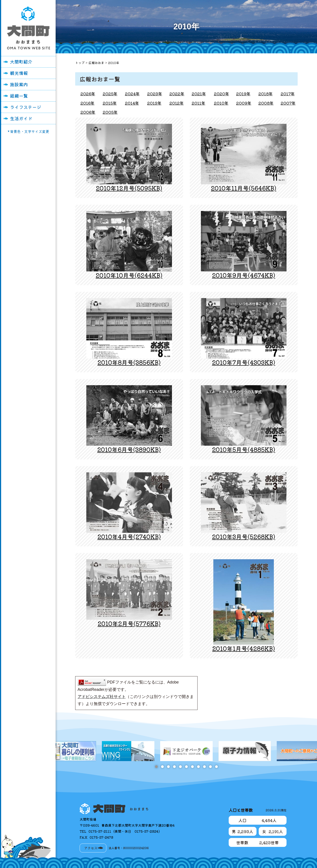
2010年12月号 (129, 188)
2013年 (154, 103)
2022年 (177, 94)
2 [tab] (162, 766)
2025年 (110, 94)
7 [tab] (192, 766)
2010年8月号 (129, 362)
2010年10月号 (129, 275)
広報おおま (96, 63)
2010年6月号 (129, 449)
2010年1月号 (244, 648)
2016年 (88, 103)
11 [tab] (216, 766)
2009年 (244, 103)
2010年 (114, 63)
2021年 (199, 94)
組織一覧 (19, 96)
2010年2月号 (129, 623)
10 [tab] (210, 766)
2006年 (88, 112)
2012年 (177, 103)
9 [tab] (204, 766)
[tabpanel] (186, 751)
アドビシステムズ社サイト (102, 697)
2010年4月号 (129, 536)
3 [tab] (168, 766)
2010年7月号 (244, 362)
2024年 (132, 94)
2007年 (288, 103)
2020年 (222, 94)
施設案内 (19, 84)
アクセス (91, 848)
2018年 (266, 94)
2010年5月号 (244, 449)
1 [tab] (156, 766)
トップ (80, 63)
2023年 (155, 94)
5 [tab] (180, 766)
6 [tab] (186, 766)
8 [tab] (198, 766)
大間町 (28, 28)
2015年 (110, 103)
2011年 (199, 103)
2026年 (88, 94)
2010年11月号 (244, 188)
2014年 (132, 103)
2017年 (288, 94)
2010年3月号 (244, 536)
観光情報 (19, 73)
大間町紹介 (21, 62)
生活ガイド (21, 118)
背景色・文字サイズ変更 (30, 131)
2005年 (110, 112)
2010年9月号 (244, 275)
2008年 (266, 103)
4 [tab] (174, 766)
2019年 (243, 94)
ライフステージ (26, 107)
